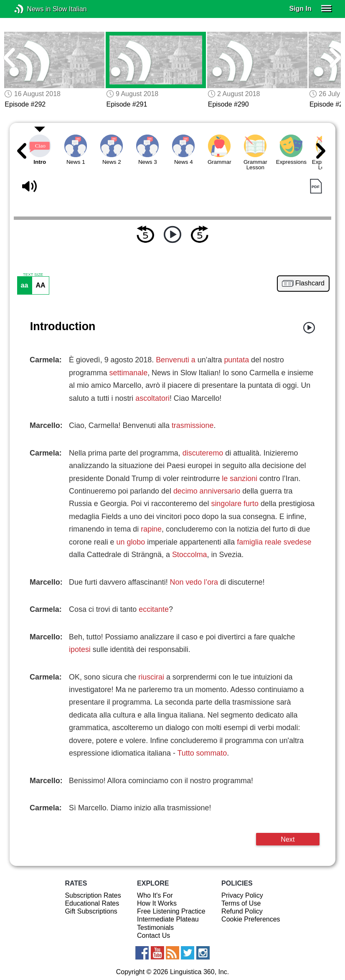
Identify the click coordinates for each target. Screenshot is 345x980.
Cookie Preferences (251, 919)
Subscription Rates (93, 895)
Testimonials (155, 928)
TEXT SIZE (33, 275)
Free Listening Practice (171, 911)
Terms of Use (241, 903)
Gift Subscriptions (91, 911)
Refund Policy (242, 911)
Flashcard (310, 283)
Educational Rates (92, 903)
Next (288, 839)
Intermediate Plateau (168, 919)
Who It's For (155, 895)
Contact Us (153, 935)
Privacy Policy (242, 895)
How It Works (157, 903)
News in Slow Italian (32, 9)
